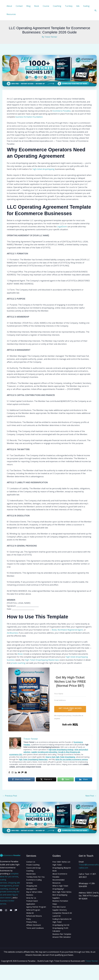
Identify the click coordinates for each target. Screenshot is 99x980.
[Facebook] (1, 910)
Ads (78, 6)
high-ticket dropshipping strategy (61, 750)
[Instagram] (6, 910)
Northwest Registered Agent (70, 630)
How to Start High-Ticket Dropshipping (60, 757)
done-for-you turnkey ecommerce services (72, 759)
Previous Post (10, 796)
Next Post (91, 796)
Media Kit (30, 919)
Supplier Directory (61, 913)
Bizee (54, 630)
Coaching (57, 6)
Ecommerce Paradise (62, 111)
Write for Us (32, 901)
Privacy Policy (32, 928)
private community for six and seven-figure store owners (10, 895)
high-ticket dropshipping (44, 169)
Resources (11, 14)
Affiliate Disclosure (35, 931)
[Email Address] (70, 700)
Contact (19, 6)
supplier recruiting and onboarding (44, 752)
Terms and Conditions (36, 934)
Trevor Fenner (92, 976)
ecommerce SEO (16, 754)
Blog (28, 6)
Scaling (86, 6)
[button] (96, 10)
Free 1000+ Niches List (62, 862)
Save (67, 779)
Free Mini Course (60, 910)
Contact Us (31, 862)
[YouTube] (11, 910)
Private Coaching (34, 865)
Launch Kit (57, 922)
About (9, 6)
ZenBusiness (13, 633)
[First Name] (70, 694)
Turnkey (69, 6)
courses (12, 889)
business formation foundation (29, 117)
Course (46, 6)
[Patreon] (16, 910)
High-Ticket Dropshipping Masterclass (42, 660)
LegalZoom (62, 227)
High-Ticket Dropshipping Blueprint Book (59, 868)
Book (37, 6)
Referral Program (34, 916)
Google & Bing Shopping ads (69, 752)
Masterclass (32, 874)
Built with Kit (70, 725)
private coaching (18, 663)
